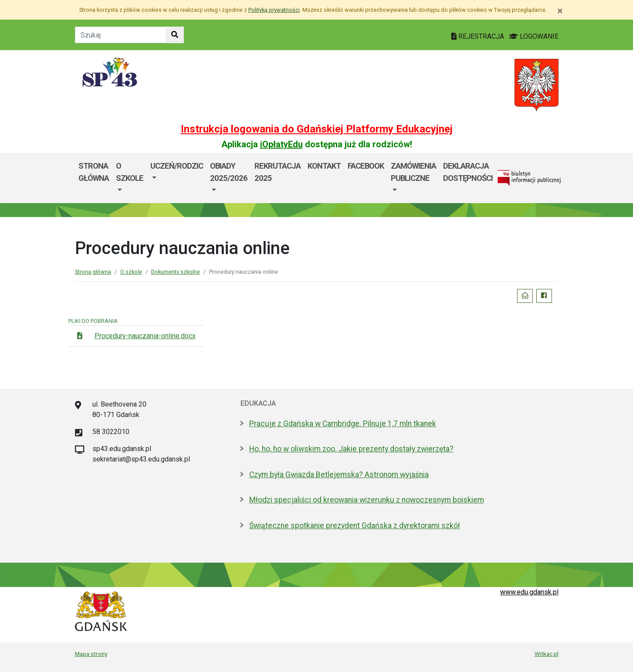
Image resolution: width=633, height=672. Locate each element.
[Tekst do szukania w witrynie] (120, 35)
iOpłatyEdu (281, 144)
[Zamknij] (560, 11)
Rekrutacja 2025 (278, 172)
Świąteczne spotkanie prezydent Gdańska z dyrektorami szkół (355, 526)
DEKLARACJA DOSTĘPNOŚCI (468, 172)
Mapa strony (91, 654)
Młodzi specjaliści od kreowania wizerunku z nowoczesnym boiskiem (367, 500)
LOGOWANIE (534, 36)
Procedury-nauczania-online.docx (145, 336)
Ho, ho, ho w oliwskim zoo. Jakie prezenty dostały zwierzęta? (351, 449)
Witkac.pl (547, 654)
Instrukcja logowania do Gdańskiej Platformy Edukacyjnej (317, 129)
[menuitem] (130, 178)
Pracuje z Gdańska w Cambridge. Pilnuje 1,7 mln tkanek (343, 424)
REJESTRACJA (479, 36)
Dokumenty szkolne (176, 272)
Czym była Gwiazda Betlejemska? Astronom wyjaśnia (339, 475)
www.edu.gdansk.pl (529, 592)
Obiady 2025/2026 (229, 172)
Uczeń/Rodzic (177, 166)
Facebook (366, 166)
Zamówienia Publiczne (413, 172)
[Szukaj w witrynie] (175, 35)
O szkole (130, 172)
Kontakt (324, 166)
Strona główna (94, 172)
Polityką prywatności (274, 10)
